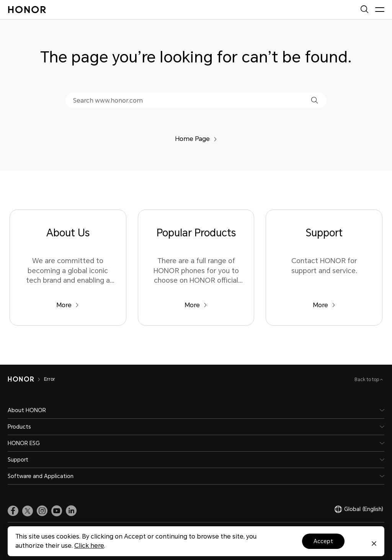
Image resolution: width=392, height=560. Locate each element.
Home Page (196, 139)
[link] (13, 511)
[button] (314, 100)
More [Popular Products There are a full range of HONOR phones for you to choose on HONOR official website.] (196, 305)
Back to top (367, 380)
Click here (89, 546)
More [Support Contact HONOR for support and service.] (324, 305)
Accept (323, 541)
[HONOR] (21, 379)
